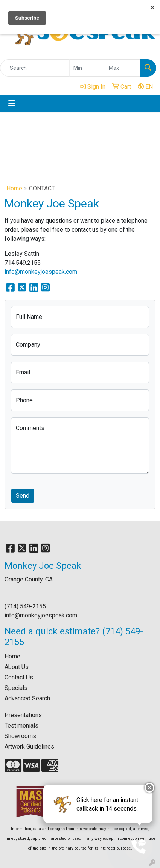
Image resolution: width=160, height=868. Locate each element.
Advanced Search (27, 698)
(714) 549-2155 (25, 606)
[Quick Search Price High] (123, 68)
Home (14, 188)
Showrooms (20, 736)
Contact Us (19, 677)
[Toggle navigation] (12, 103)
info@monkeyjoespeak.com (41, 272)
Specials (16, 688)
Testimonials (21, 725)
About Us (17, 667)
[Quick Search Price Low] (87, 68)
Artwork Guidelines (29, 746)
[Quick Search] (35, 68)
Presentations (23, 715)
